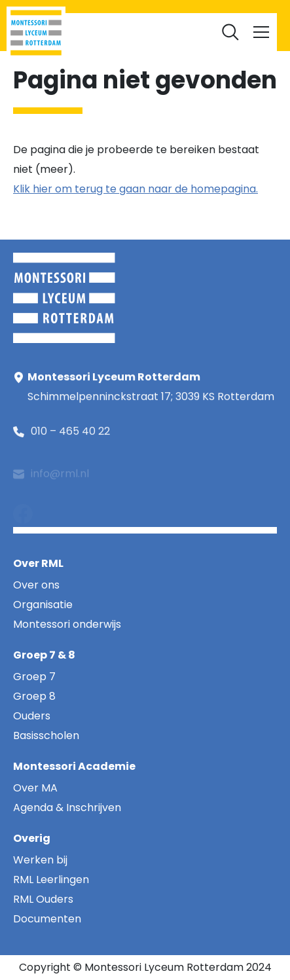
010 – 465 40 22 (70, 433)
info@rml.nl (60, 479)
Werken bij (215, 7)
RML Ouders (155, 7)
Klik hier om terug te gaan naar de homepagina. (136, 189)
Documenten (145, 27)
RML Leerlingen (85, 7)
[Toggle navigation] (261, 32)
